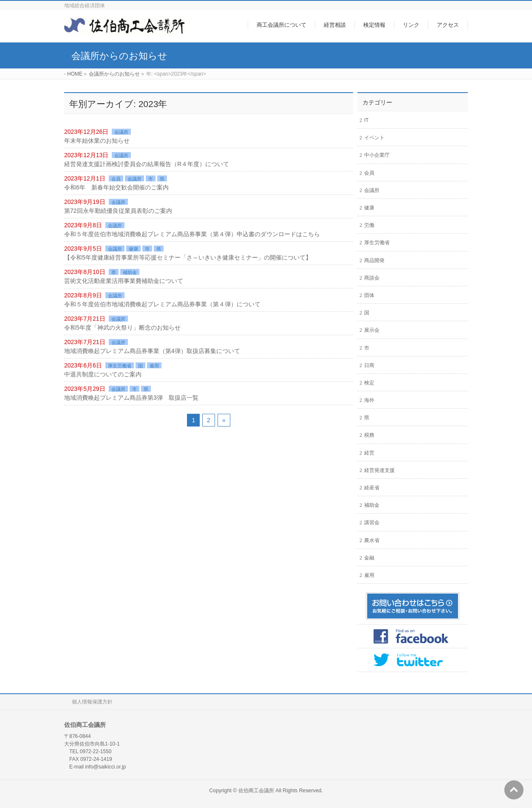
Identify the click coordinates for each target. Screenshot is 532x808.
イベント (374, 138)
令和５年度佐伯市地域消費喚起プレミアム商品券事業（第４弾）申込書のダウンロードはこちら (192, 234)
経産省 (372, 488)
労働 (369, 225)
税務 (369, 435)
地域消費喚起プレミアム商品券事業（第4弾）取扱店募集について (152, 351)
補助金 (130, 272)
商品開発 (374, 260)
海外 (369, 400)
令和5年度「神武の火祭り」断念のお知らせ (122, 328)
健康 (133, 249)
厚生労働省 (120, 366)
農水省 (372, 540)
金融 (369, 558)
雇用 (154, 366)
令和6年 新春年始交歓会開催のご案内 (116, 187)
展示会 (372, 330)
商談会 (372, 278)
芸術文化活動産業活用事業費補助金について (124, 281)
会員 (116, 179)
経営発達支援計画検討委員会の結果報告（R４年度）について (147, 164)
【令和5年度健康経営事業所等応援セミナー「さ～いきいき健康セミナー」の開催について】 (188, 257)
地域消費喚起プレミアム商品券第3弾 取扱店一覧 (131, 398)
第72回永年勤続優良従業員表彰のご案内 (118, 211)
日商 (369, 365)
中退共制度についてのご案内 (103, 374)
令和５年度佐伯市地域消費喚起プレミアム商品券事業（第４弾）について (162, 304)
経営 (369, 453)
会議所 (121, 132)
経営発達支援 (379, 470)
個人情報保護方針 (92, 702)
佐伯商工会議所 (256, 791)
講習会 (372, 523)
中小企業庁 (377, 155)
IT (366, 120)
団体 (369, 295)
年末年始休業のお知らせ (97, 141)
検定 (369, 383)
